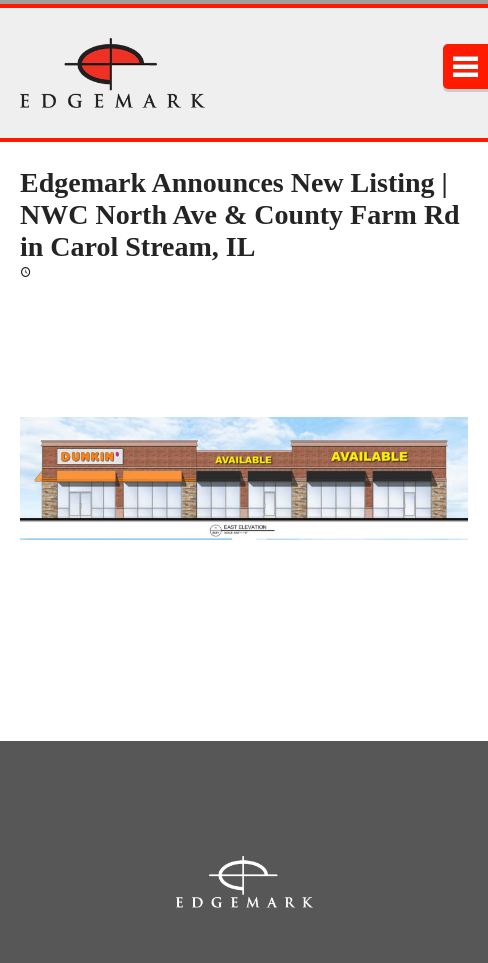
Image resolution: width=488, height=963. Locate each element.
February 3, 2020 (85, 270)
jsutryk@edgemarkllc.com (90, 676)
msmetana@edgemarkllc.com (101, 613)
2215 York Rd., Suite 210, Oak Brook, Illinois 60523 (244, 798)
